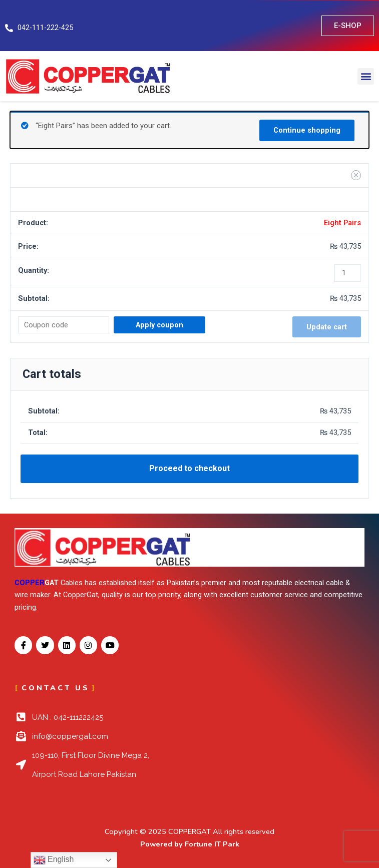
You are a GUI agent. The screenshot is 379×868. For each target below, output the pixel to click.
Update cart (327, 327)
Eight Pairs (342, 223)
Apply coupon (159, 325)
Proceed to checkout (189, 468)
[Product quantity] (348, 273)
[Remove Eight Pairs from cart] (356, 175)
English (54, 860)
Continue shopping (307, 130)
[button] (366, 76)
